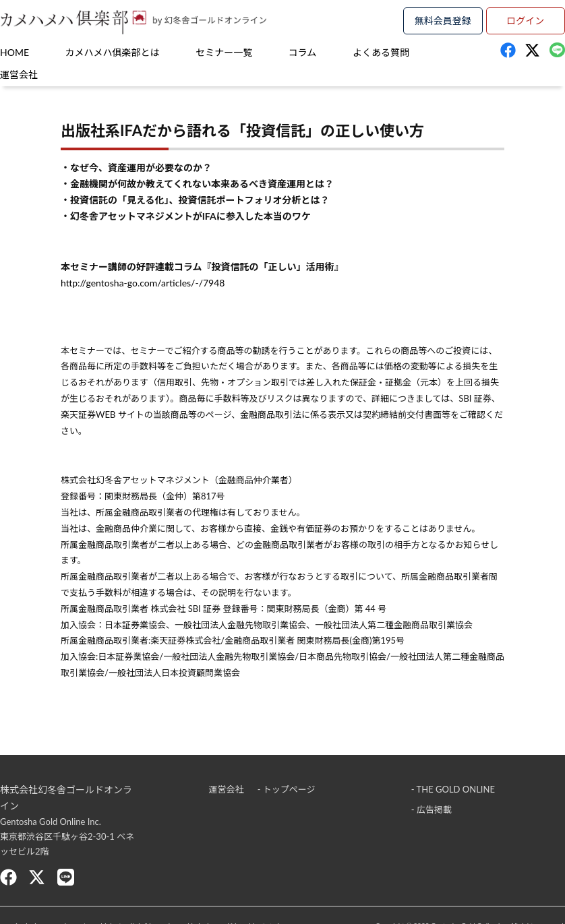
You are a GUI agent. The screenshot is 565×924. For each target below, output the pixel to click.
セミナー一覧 (224, 52)
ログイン (525, 21)
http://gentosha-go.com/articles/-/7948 (143, 283)
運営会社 (19, 74)
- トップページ (287, 789)
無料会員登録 (443, 21)
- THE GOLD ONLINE (453, 789)
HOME (14, 52)
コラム (303, 52)
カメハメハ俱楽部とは (113, 52)
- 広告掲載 (432, 809)
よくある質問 (381, 52)
